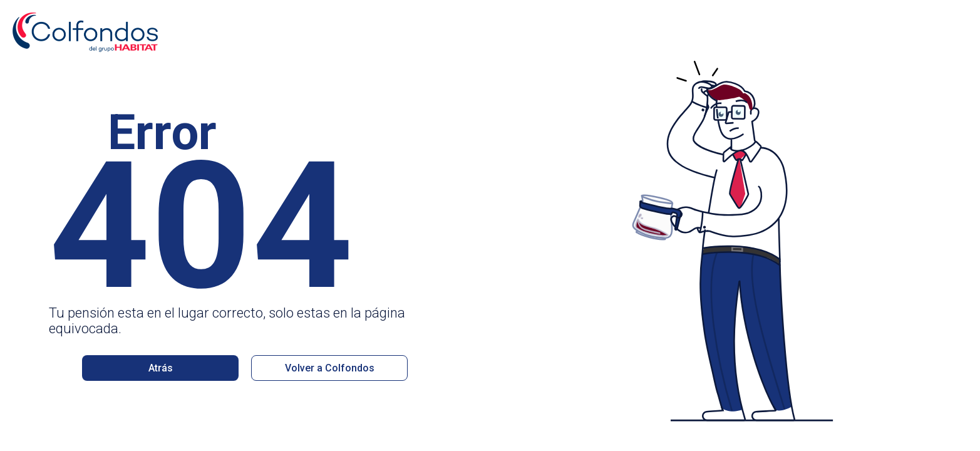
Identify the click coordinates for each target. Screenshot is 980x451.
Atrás (161, 368)
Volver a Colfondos (330, 368)
